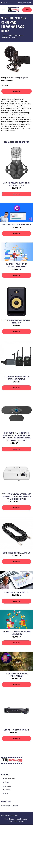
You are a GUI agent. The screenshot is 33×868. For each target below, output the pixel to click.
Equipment (24, 78)
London (5, 3)
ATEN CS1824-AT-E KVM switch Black (16, 730)
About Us (8, 786)
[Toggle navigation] (4, 10)
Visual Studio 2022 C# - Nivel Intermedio (16, 225)
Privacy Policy (13, 821)
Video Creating (15, 78)
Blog (6, 793)
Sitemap (22, 821)
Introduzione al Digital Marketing (17, 592)
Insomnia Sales (10, 779)
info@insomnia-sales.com (25, 3)
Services (7, 790)
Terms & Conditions (22, 819)
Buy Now (17, 91)
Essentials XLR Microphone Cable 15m (16, 553)
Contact (12, 819)
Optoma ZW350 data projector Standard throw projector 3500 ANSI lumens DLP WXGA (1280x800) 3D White (16, 496)
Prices (27, 10)
